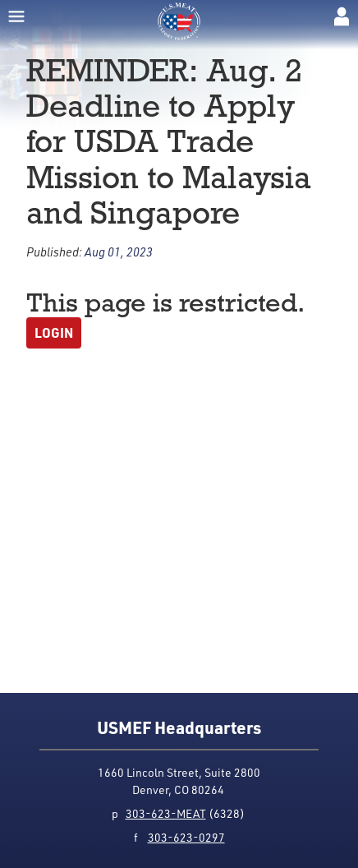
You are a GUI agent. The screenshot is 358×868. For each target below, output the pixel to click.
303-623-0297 (186, 837)
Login (54, 332)
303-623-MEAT (166, 813)
